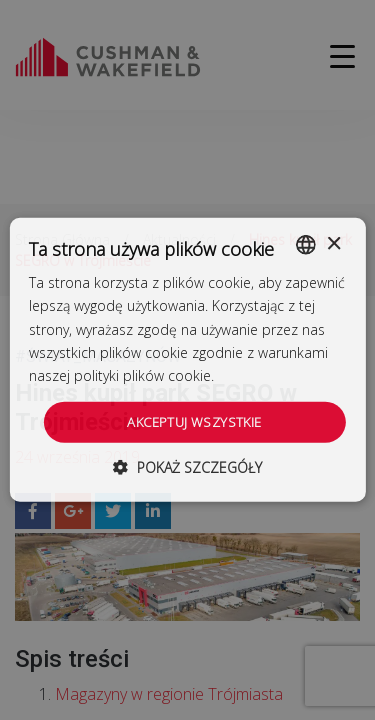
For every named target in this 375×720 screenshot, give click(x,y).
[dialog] (187, 360)
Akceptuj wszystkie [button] (194, 422)
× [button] (333, 243)
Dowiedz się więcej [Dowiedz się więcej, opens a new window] (278, 375)
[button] (187, 467)
